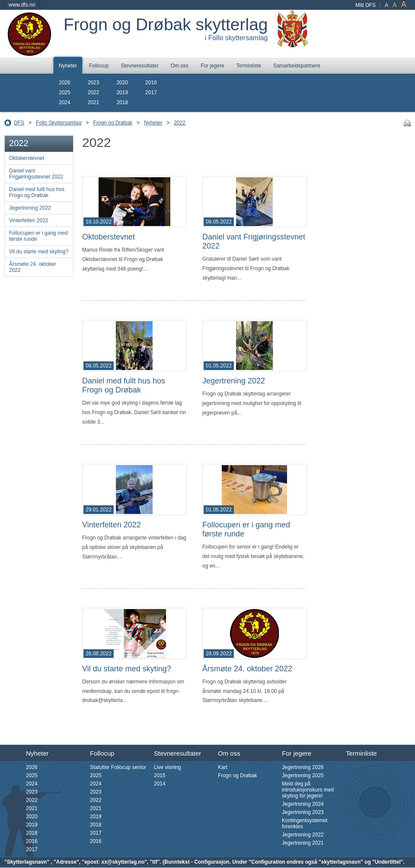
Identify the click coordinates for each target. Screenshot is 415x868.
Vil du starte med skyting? (39, 252)
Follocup (99, 66)
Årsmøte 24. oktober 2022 (33, 267)
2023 (94, 83)
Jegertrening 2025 (303, 775)
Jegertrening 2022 (30, 208)
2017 (151, 93)
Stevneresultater (139, 66)
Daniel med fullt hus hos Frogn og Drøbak (37, 192)
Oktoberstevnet (27, 158)
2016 (151, 83)
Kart (223, 767)
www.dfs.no (22, 5)
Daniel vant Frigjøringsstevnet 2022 (36, 174)
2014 (160, 784)
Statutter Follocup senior (118, 767)
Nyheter (68, 66)
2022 (94, 93)
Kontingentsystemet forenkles (305, 823)
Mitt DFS (366, 5)
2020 (122, 83)
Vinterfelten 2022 (29, 220)
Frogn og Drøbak (113, 123)
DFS (19, 123)
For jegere (212, 66)
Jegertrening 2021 (303, 843)
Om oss (180, 66)
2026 (65, 83)
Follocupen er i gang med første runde (38, 236)
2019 (122, 93)
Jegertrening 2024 (303, 804)
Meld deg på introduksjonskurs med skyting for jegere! (308, 790)
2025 (65, 93)
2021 (94, 102)
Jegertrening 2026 (303, 767)
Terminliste (249, 66)
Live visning (168, 767)
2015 (160, 775)
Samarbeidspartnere (297, 66)
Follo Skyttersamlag (59, 123)
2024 (65, 102)
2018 (122, 102)
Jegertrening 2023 (303, 812)
